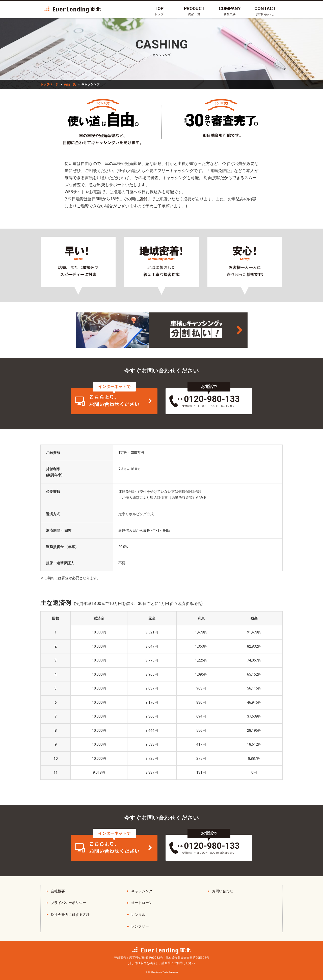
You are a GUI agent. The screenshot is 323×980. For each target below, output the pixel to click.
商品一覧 (70, 84)
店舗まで (147, 199)
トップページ (49, 84)
